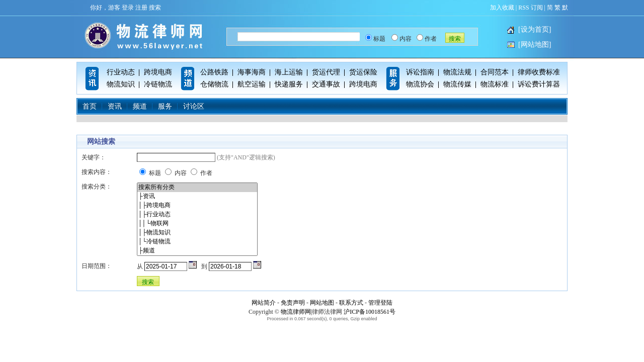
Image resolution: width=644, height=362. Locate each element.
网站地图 (322, 303)
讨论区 (194, 106)
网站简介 (264, 303)
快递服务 (289, 84)
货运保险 (363, 72)
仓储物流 (214, 84)
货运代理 (326, 72)
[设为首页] (535, 29)
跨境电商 (158, 72)
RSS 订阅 (530, 8)
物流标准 (495, 84)
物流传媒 (457, 84)
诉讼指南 (420, 72)
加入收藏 (502, 8)
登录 (128, 8)
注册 (141, 8)
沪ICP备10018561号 (370, 312)
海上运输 (289, 72)
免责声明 (293, 303)
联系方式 (351, 303)
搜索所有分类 (197, 188)
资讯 (115, 106)
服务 (165, 106)
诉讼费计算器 (539, 84)
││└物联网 (197, 224)
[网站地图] (535, 44)
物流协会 (420, 84)
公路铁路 (214, 72)
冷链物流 (158, 84)
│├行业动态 (197, 215)
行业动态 (121, 72)
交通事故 (326, 84)
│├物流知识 (197, 233)
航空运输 (252, 84)
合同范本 (495, 72)
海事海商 (252, 72)
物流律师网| (296, 312)
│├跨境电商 (197, 206)
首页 (90, 106)
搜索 (155, 8)
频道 (140, 106)
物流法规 (457, 72)
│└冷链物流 (197, 242)
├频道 (197, 251)
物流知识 (121, 84)
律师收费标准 (539, 72)
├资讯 (197, 197)
